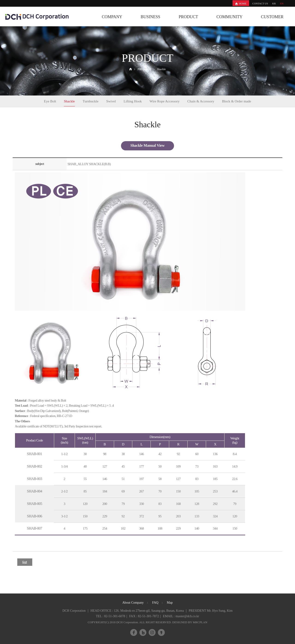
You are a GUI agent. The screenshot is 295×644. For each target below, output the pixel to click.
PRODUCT (188, 17)
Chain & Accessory (201, 101)
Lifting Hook (133, 101)
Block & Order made (236, 101)
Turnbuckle (91, 101)
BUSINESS (150, 17)
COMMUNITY (229, 17)
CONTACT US (260, 3)
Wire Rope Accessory (165, 101)
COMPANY (112, 17)
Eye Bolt (50, 101)
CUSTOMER (272, 17)
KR (274, 3)
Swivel (111, 101)
